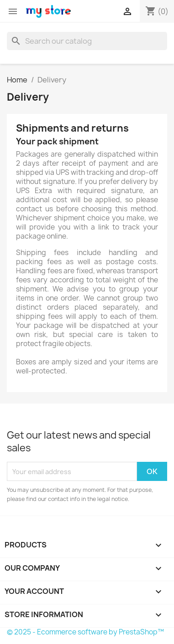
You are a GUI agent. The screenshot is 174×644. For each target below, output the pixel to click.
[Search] (87, 41)
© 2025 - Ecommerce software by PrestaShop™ (85, 632)
